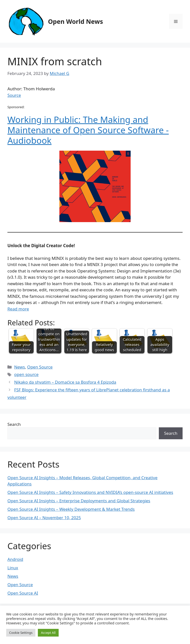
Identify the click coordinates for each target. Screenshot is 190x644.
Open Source (40, 367)
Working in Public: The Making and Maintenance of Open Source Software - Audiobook (88, 130)
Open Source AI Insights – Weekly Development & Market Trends (71, 509)
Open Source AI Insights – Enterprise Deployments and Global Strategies (79, 501)
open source (26, 374)
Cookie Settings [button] (21, 633)
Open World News (75, 21)
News (20, 367)
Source (14, 95)
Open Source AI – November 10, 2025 (44, 518)
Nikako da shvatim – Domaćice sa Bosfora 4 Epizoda (65, 382)
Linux (13, 568)
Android (15, 559)
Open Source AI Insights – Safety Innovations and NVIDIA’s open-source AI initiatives (90, 492)
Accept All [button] (48, 633)
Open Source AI (23, 593)
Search (14, 424)
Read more (18, 309)
